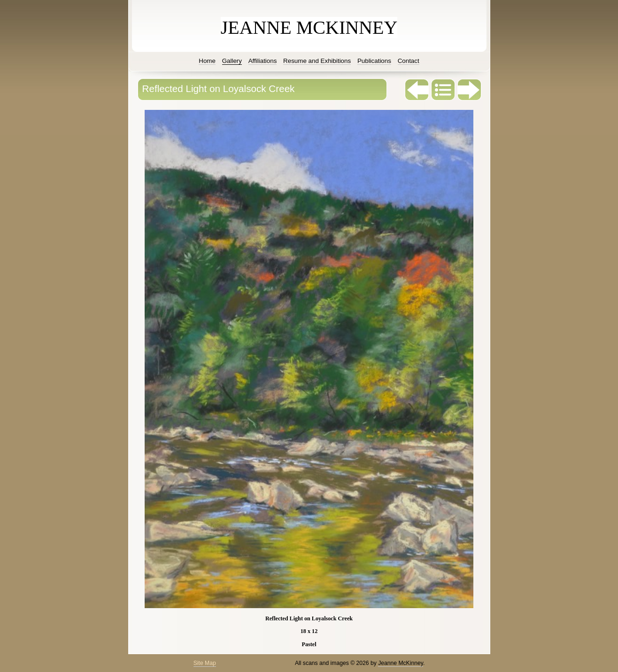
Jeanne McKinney (401, 663)
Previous (417, 90)
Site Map (205, 663)
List (443, 90)
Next (470, 90)
